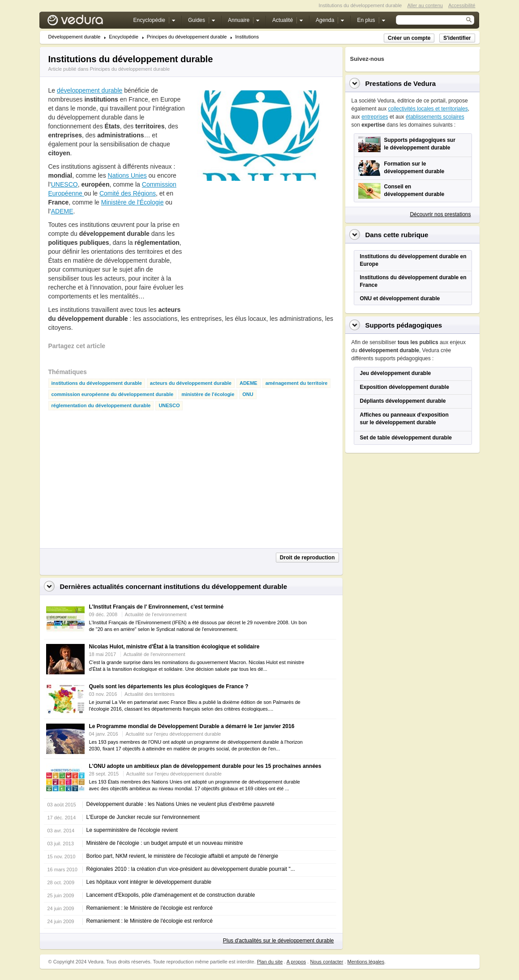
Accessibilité (462, 5)
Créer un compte (409, 38)
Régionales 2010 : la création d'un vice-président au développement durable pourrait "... (191, 869)
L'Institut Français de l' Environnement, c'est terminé (157, 607)
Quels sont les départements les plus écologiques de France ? (169, 686)
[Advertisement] (257, 246)
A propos (296, 962)
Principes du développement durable (187, 37)
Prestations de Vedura (401, 83)
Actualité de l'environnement (156, 614)
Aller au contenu (425, 5)
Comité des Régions (128, 193)
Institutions (247, 37)
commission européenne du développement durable (113, 394)
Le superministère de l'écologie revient (132, 830)
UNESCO (64, 184)
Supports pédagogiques (404, 325)
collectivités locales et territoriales (428, 109)
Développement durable (75, 37)
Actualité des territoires (150, 694)
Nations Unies (127, 175)
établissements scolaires (435, 117)
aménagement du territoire (297, 383)
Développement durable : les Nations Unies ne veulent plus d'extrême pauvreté (181, 804)
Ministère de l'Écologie (133, 202)
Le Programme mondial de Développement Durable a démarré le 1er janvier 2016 (192, 726)
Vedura (86, 22)
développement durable (90, 90)
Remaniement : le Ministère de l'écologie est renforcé (150, 908)
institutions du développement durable (97, 383)
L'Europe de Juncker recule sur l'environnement (143, 817)
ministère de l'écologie (208, 394)
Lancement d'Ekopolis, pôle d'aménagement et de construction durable (171, 895)
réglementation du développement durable (101, 406)
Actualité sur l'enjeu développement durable (173, 734)
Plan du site (270, 962)
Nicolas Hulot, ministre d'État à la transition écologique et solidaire (174, 647)
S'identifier (457, 38)
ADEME (62, 211)
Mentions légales (366, 962)
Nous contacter (326, 962)
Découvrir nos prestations (440, 214)
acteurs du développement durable (191, 383)
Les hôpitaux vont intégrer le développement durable (149, 882)
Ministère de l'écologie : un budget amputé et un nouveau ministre (165, 843)
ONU (248, 394)
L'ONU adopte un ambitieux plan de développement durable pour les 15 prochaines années (205, 766)
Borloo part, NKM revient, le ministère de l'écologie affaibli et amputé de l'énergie (182, 856)
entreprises (375, 117)
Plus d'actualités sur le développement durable (279, 941)
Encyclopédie (123, 37)
